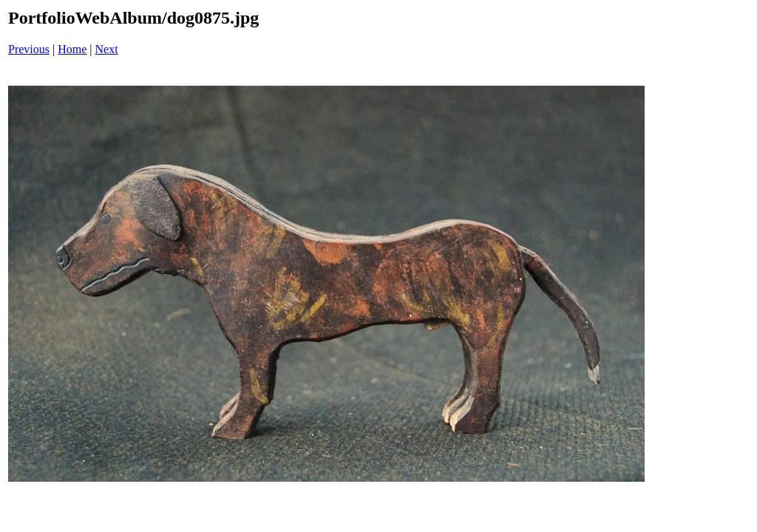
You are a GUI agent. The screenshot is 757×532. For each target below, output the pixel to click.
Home (72, 49)
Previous (29, 49)
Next (107, 49)
